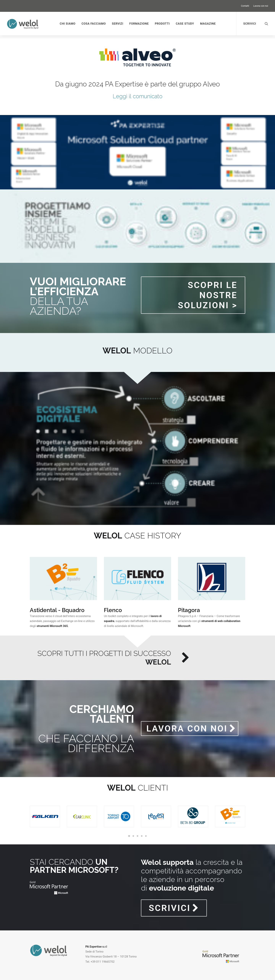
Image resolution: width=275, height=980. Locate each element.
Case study (185, 24)
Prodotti (162, 24)
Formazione (139, 24)
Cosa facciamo (94, 24)
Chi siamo (68, 24)
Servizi (118, 24)
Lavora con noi (261, 6)
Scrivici (250, 24)
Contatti (245, 6)
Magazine (208, 24)
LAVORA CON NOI (191, 726)
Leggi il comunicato (137, 94)
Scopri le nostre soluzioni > (209, 292)
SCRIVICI (174, 905)
